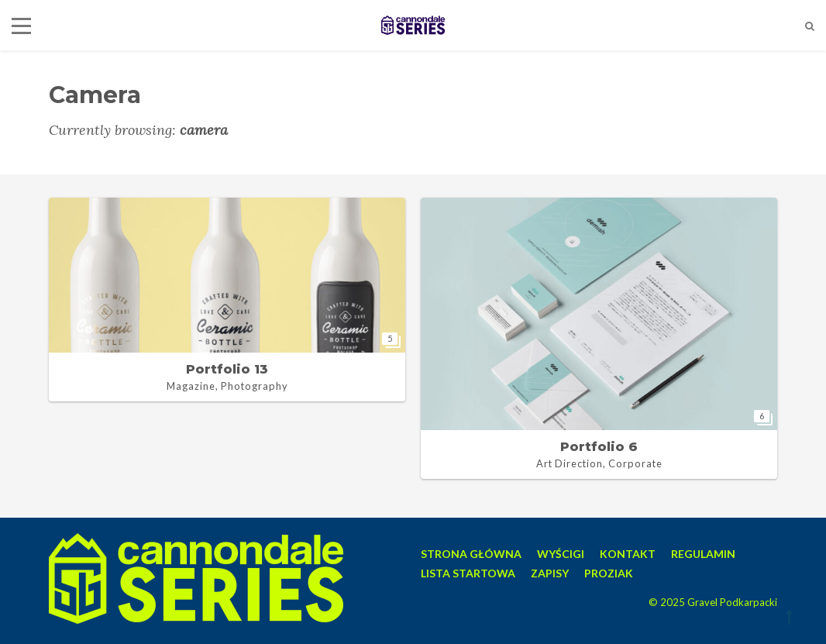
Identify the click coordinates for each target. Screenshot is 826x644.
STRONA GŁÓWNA (471, 554)
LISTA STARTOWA (468, 573)
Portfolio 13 (227, 369)
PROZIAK (609, 573)
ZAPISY (550, 573)
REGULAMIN (703, 554)
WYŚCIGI (561, 554)
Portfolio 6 (599, 447)
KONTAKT (628, 554)
